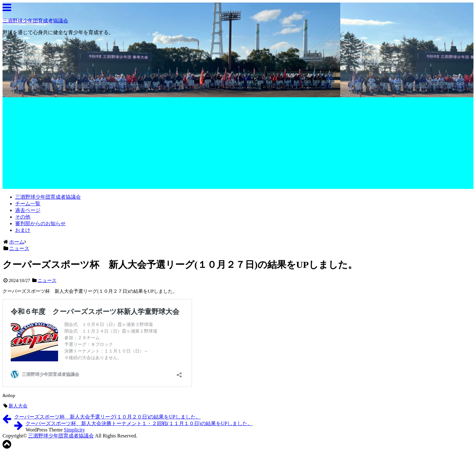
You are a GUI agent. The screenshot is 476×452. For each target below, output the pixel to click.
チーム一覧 (28, 204)
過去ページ (28, 210)
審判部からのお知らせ (40, 223)
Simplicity (74, 430)
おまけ (23, 230)
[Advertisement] (238, 145)
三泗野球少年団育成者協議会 (35, 21)
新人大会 (18, 406)
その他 (23, 217)
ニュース (47, 280)
